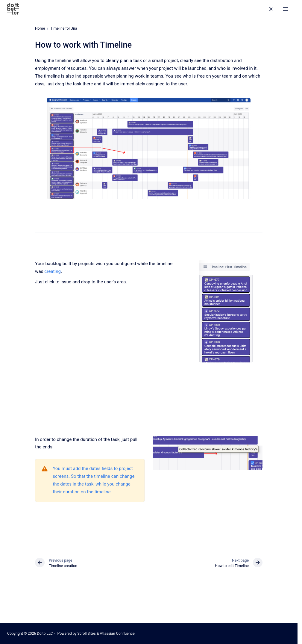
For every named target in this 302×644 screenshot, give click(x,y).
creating (53, 271)
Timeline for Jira (64, 28)
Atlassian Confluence (117, 634)
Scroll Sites (87, 634)
